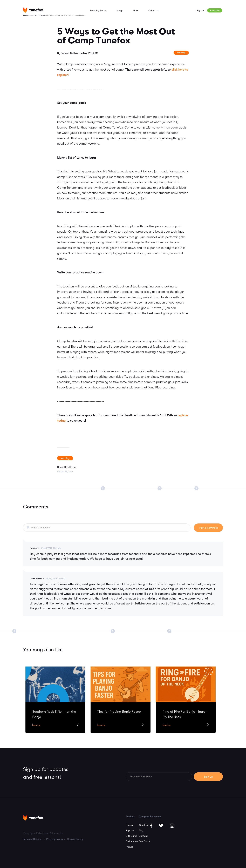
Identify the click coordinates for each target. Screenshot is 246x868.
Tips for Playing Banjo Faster (119, 712)
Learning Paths (98, 10)
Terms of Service (32, 839)
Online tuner (132, 841)
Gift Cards (131, 836)
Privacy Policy (55, 839)
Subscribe (215, 10)
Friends (129, 847)
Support (130, 830)
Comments (36, 507)
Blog (141, 830)
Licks (136, 10)
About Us (143, 825)
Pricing (129, 825)
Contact (143, 836)
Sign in (200, 10)
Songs (120, 10)
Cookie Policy (75, 839)
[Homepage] (33, 10)
